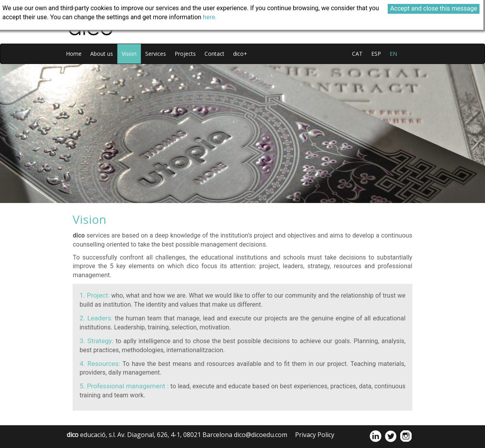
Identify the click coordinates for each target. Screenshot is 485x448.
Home (74, 54)
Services (156, 54)
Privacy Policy (315, 435)
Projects (185, 54)
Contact (214, 54)
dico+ (240, 54)
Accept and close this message (434, 8)
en (393, 54)
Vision (129, 54)
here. (210, 17)
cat (357, 54)
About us (102, 54)
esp (376, 54)
